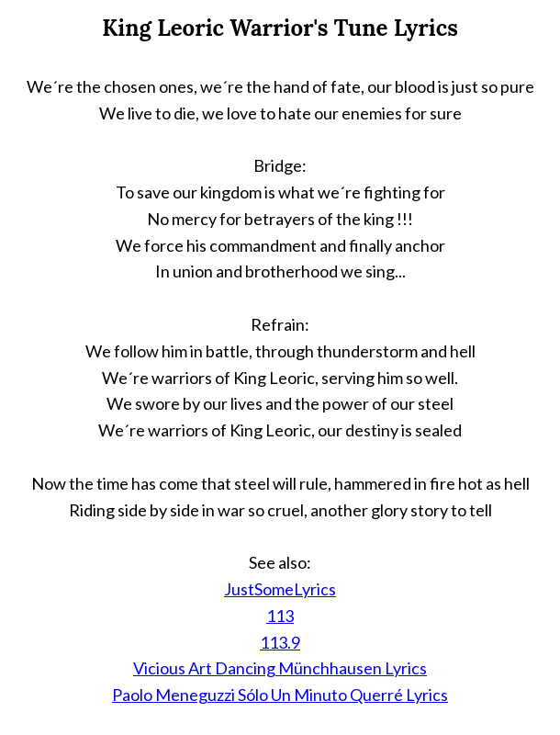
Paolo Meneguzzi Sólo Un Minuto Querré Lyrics (280, 695)
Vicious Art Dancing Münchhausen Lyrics (280, 668)
